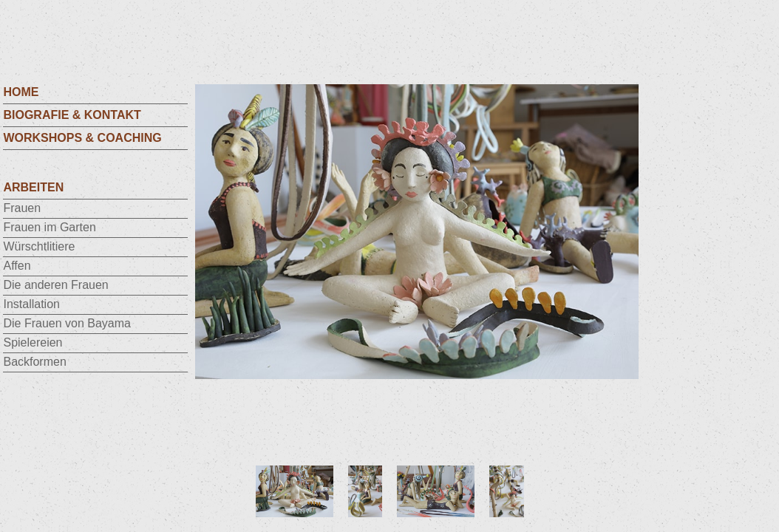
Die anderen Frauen (55, 285)
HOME (21, 92)
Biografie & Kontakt (72, 115)
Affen (17, 266)
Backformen (34, 362)
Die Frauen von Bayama (67, 323)
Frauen (22, 208)
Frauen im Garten (49, 227)
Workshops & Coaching (82, 138)
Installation (31, 304)
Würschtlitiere (39, 246)
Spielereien (33, 342)
